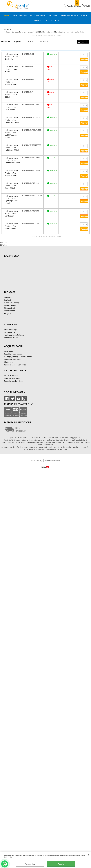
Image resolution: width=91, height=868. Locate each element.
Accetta (61, 864)
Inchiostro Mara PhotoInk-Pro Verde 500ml (11, 213)
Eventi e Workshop (69, 15)
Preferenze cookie (52, 460)
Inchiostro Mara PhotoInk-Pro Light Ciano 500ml (12, 120)
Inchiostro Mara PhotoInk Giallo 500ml (11, 94)
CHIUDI (89, 855)
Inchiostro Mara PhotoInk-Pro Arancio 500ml (11, 226)
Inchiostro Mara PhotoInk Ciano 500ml (11, 69)
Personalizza (30, 864)
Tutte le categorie (38, 15)
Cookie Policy (8, 857)
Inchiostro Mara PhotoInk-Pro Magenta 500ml (11, 173)
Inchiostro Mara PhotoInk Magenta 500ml (11, 82)
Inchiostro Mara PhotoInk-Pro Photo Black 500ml (12, 160)
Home (6, 15)
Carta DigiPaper (19, 15)
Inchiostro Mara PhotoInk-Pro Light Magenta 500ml (11, 134)
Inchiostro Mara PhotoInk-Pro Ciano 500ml (11, 185)
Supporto (36, 21)
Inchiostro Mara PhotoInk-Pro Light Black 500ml (12, 147)
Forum (84, 15)
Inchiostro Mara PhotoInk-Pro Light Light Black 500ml (11, 199)
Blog (57, 21)
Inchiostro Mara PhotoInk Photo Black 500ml (11, 56)
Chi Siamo (54, 15)
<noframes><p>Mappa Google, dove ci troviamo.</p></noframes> (24, 274)
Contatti (48, 21)
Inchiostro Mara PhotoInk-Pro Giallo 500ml (11, 107)
